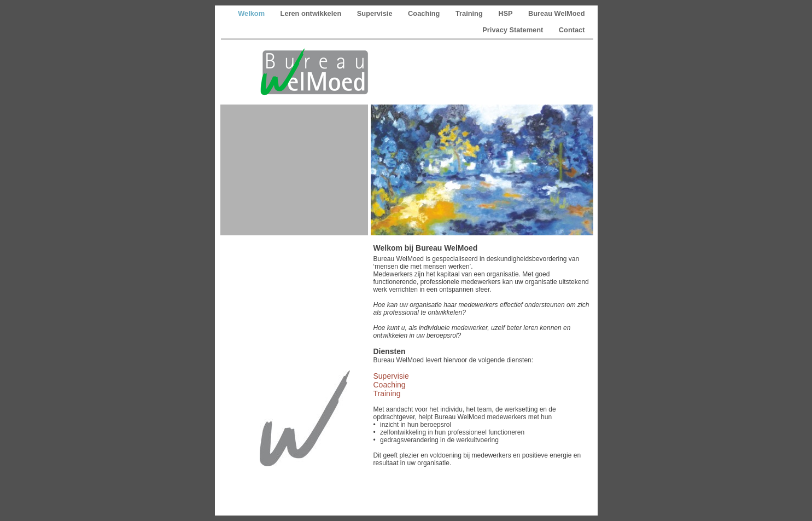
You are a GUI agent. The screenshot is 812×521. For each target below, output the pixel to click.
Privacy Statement (514, 30)
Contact (572, 30)
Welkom (252, 13)
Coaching (425, 13)
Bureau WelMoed (557, 13)
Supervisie (376, 13)
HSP (506, 13)
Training (470, 13)
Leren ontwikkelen (312, 13)
